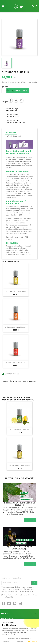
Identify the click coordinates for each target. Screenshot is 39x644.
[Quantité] (4, 91)
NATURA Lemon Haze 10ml (19, 430)
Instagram (20, 604)
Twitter (9, 604)
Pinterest (21, 102)
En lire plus (30, 520)
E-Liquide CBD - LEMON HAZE (16, 291)
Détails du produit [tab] (14, 136)
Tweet (16, 102)
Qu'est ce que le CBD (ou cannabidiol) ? (20, 548)
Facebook (3, 604)
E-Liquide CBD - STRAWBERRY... (16, 363)
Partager (10, 102)
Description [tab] (11, 132)
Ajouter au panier (19, 91)
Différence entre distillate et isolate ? (20, 504)
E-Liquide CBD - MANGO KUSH (16, 327)
